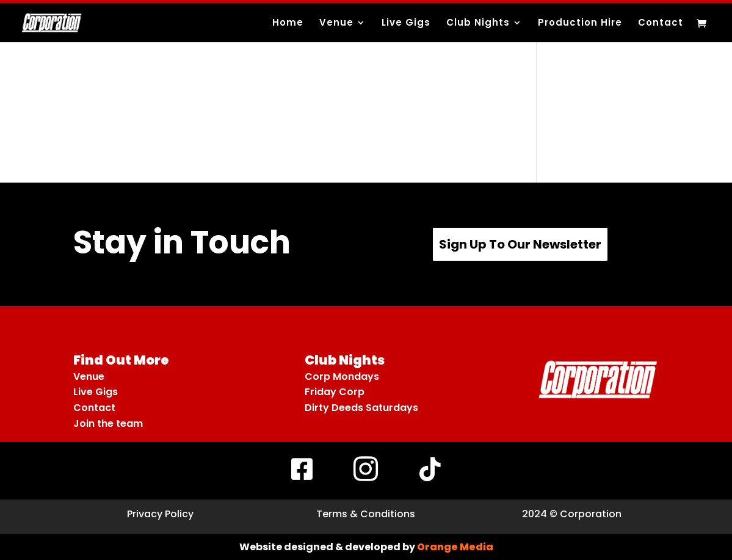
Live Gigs (406, 24)
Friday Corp (335, 392)
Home (288, 24)
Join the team (108, 424)
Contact (661, 24)
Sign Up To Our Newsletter (520, 244)
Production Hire (580, 24)
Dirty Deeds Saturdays (361, 408)
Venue (336, 24)
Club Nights (478, 24)
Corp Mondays (342, 376)
